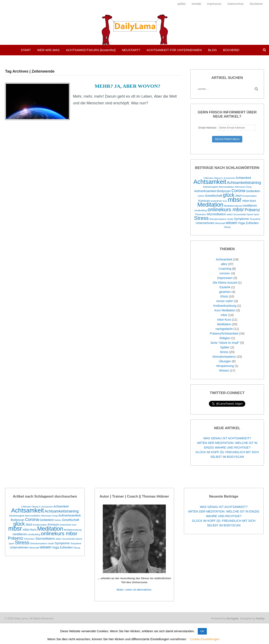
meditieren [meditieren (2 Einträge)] (250, 206)
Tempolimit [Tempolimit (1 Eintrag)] (255, 219)
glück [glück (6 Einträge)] (229, 195)
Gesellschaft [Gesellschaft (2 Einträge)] (214, 196)
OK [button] (202, 631)
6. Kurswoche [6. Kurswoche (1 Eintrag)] (228, 178)
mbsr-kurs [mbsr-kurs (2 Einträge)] (249, 201)
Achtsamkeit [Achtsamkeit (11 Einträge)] (210, 182)
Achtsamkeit (224, 259)
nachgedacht (224, 329)
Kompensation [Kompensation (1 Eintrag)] (249, 196)
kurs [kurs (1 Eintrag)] (225, 201)
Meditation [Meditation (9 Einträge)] (210, 205)
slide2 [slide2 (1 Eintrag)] (230, 214)
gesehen (225, 292)
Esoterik (225, 287)
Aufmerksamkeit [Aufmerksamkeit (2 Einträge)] (205, 191)
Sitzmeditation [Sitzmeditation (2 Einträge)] (216, 214)
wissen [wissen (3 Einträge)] (232, 223)
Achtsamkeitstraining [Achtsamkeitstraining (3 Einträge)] (244, 183)
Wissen (224, 370)
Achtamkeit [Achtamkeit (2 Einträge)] (243, 178)
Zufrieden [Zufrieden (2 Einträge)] (252, 223)
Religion (225, 338)
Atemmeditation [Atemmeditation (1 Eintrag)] (227, 187)
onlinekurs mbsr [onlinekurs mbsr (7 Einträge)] (226, 209)
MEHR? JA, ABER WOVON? (128, 86)
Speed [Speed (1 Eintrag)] (250, 214)
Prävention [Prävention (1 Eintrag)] (201, 214)
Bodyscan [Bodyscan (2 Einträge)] (224, 191)
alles (224, 264)
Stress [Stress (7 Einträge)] (201, 218)
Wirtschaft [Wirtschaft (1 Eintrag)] (220, 223)
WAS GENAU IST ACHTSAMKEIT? (227, 438)
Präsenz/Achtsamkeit (224, 333)
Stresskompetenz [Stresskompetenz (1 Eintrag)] (218, 219)
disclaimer (256, 4)
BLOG (212, 50)
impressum (214, 4)
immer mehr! (225, 301)
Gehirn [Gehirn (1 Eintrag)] (201, 196)
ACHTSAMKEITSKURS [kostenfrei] (91, 50)
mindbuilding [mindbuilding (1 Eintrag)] (201, 210)
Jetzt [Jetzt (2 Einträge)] (238, 196)
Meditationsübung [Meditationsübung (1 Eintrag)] (233, 206)
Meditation (224, 324)
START (26, 50)
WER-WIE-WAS (48, 50)
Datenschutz (236, 4)
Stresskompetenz (224, 357)
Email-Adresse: (227, 128)
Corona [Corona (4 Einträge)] (238, 191)
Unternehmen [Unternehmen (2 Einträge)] (205, 223)
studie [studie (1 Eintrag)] (230, 219)
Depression (225, 278)
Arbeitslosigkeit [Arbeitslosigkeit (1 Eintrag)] (211, 187)
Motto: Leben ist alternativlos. (134, 590)
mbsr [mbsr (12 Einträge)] (235, 200)
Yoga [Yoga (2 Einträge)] (241, 223)
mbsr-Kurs (224, 320)
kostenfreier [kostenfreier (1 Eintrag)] (216, 201)
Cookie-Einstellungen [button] (205, 639)
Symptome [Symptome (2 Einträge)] (242, 219)
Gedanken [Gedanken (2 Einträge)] (253, 191)
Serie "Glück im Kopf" (225, 343)
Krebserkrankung (225, 306)
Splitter (225, 347)
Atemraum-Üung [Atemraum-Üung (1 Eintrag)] (243, 187)
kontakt (197, 4)
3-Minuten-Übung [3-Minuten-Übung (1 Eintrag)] (212, 178)
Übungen (225, 361)
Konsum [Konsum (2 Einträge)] (204, 201)
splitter (181, 4)
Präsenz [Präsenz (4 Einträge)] (252, 210)
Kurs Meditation (225, 310)
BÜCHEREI (231, 50)
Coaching (225, 269)
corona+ (225, 273)
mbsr (224, 315)
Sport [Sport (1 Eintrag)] (256, 214)
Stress (224, 352)
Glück (224, 296)
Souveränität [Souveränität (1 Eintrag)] (240, 214)
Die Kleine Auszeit (225, 283)
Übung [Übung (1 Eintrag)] (227, 227)
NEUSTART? (131, 50)
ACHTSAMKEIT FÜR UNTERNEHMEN (174, 50)
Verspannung (225, 366)
